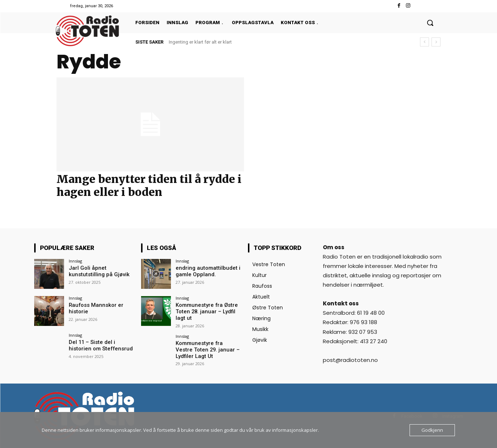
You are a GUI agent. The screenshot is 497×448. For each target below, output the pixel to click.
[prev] (424, 42)
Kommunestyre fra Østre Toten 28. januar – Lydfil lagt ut (208, 311)
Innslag (75, 261)
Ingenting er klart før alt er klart (200, 42)
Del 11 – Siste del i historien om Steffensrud (101, 345)
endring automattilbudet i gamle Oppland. (205, 271)
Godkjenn (432, 430)
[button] (430, 23)
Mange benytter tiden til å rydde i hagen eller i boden (149, 185)
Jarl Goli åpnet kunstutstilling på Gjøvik (97, 271)
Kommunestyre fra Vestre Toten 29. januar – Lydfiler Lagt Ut (206, 348)
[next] (436, 42)
